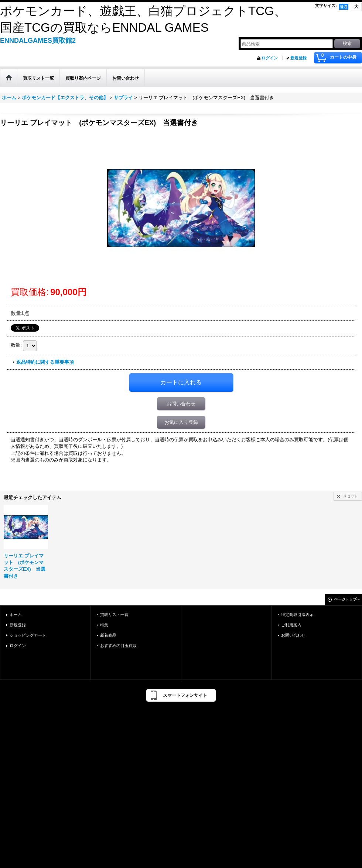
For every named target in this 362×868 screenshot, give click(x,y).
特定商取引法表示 (297, 615)
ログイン (270, 58)
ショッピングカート (28, 635)
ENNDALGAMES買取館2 (38, 41)
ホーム (16, 615)
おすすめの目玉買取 (118, 646)
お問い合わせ (181, 404)
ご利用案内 (291, 625)
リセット (351, 496)
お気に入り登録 (181, 422)
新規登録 (298, 58)
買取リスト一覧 (114, 615)
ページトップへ (347, 599)
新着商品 (108, 635)
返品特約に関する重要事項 (45, 362)
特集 (104, 625)
